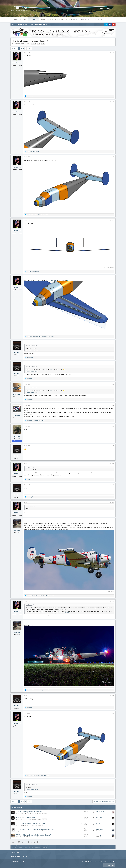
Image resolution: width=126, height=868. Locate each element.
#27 (113, 363)
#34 (113, 502)
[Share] (111, 53)
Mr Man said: (29, 467)
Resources (61, 20)
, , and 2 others (39, 690)
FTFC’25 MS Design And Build (26, 817)
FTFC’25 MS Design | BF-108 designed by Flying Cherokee (35, 829)
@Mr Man (53, 280)
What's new (47, 20)
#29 (113, 405)
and (33, 151)
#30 (113, 426)
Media (73, 20)
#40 (113, 781)
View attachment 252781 (32, 789)
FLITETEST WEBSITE (16, 856)
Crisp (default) (16, 861)
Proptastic (17, 394)
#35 (113, 520)
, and (37, 215)
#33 (113, 485)
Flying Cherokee (20, 831)
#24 (113, 220)
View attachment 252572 (32, 350)
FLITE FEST (25, 856)
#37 (113, 622)
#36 (113, 601)
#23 (113, 157)
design (43, 44)
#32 (113, 463)
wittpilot (17, 530)
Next (29, 48)
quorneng (17, 415)
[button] (38, 20)
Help (105, 861)
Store (24, 20)
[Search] (107, 20)
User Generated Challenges (34, 813)
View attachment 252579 (32, 371)
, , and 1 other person (40, 336)
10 (46, 813)
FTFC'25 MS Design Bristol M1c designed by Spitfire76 (34, 835)
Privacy (100, 861)
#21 (113, 53)
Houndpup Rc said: (31, 346)
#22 (113, 102)
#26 (113, 342)
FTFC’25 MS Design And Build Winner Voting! (31, 823)
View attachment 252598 (63, 613)
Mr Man (17, 352)
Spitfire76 (18, 837)
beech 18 (33, 44)
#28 (113, 384)
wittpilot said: (29, 605)
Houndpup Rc (17, 44)
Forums (34, 20)
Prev (14, 48)
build (38, 44)
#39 (113, 713)
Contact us (84, 861)
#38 (113, 695)
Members (84, 20)
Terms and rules (93, 861)
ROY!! (97, 813)
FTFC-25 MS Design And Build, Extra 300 (29, 812)
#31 (113, 446)
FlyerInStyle (99, 831)
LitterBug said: (29, 506)
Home (16, 20)
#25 (113, 277)
